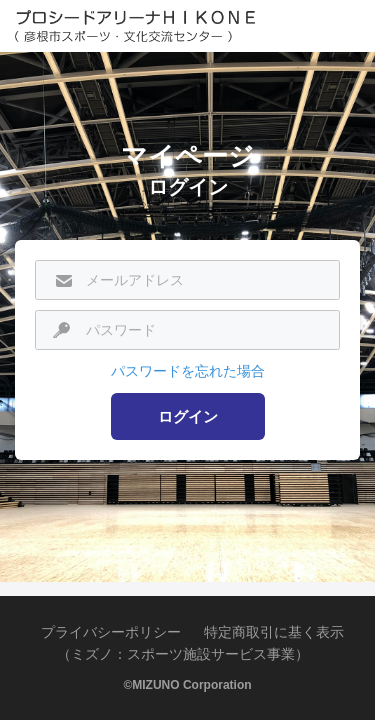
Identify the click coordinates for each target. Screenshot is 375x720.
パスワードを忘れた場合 (188, 371)
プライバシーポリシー (111, 632)
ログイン (188, 416)
